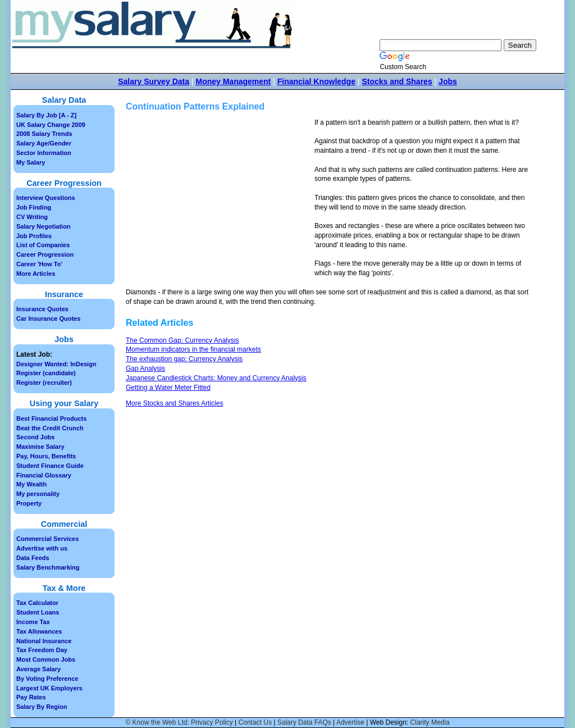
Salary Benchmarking (48, 567)
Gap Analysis (145, 368)
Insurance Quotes (42, 309)
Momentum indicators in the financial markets (193, 349)
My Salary (31, 162)
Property (29, 503)
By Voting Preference (47, 679)
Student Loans (38, 612)
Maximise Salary (40, 447)
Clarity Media (430, 722)
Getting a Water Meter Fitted (168, 388)
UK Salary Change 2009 (51, 125)
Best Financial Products (51, 418)
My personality (38, 494)
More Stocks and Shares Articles (174, 403)
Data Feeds (33, 558)
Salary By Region (42, 707)
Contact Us (255, 722)
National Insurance (44, 641)
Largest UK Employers (49, 688)
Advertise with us (42, 548)
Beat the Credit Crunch (50, 428)
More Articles (36, 274)
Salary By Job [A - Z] (46, 115)
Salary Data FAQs (304, 722)
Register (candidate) (46, 373)
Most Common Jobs (46, 659)
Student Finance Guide (50, 466)
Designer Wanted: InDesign (56, 364)
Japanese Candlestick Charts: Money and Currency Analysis (216, 378)
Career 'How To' (39, 264)
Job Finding (34, 207)
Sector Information (44, 153)
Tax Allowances (39, 631)
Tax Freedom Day (42, 650)
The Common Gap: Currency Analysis (182, 340)
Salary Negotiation (44, 226)
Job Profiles (34, 236)
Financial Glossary (44, 475)
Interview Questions (46, 198)
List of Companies (43, 245)
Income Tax (33, 622)
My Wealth (31, 484)
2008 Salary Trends (44, 134)
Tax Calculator (37, 603)
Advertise (350, 722)
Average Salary (38, 669)
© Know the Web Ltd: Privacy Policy (179, 722)
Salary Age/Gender (44, 143)
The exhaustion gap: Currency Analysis (184, 359)
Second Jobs (35, 437)
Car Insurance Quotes (48, 319)
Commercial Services (47, 539)
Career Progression (45, 254)
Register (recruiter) (44, 383)
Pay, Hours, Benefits (46, 456)
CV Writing (32, 217)
